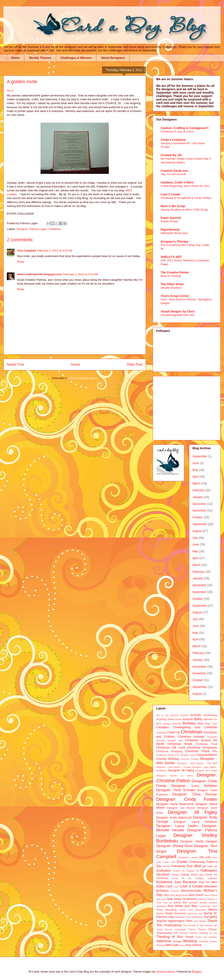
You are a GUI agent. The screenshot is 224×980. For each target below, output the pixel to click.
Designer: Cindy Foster (187, 799)
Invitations (55, 229)
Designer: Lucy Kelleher (194, 786)
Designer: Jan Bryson (181, 808)
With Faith (172, 945)
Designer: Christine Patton (187, 778)
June (196, 463)
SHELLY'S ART (171, 257)
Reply (21, 262)
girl (216, 866)
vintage (177, 941)
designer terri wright (206, 771)
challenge (161, 733)
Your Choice (193, 945)
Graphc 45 (179, 871)
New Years (174, 899)
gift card (208, 866)
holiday (175, 875)
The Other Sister (172, 284)
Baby (198, 719)
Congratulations (207, 755)
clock (193, 755)
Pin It (10, 91)
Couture (185, 759)
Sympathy (211, 917)
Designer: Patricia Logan (32, 229)
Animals (196, 715)
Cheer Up (173, 732)
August (197, 531)
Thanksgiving (173, 925)
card (197, 727)
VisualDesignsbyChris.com (177, 315)
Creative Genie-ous (174, 171)
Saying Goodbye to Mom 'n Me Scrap (184, 210)
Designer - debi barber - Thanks (174, 767)
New (167, 895)
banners (208, 719)
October (198, 517)
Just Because (185, 882)
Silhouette (201, 910)
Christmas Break (180, 744)
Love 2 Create (170, 194)
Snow (169, 913)
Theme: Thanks (197, 929)
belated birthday (172, 724)
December (199, 504)
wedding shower (208, 941)
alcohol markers (179, 715)
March (197, 483)
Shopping (171, 910)
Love (176, 887)
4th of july (162, 715)
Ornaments (190, 899)
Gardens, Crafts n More (177, 182)
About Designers (113, 58)
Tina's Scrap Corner (175, 296)
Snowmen (180, 913)
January (198, 497)
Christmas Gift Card (170, 747)
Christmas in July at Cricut (177, 132)
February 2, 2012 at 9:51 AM (81, 274)
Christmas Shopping (169, 751)
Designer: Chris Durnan (195, 794)
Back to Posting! (171, 276)
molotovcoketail (166, 972)
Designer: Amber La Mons (175, 776)
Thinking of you (208, 933)
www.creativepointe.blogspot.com (39, 274)
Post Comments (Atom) (83, 378)
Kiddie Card (164, 886)
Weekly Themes (40, 58)
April (195, 477)
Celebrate (211, 727)
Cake (214, 724)
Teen (189, 921)
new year (161, 899)
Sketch (213, 910)
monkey (175, 891)
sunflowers (197, 917)
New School (211, 895)
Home (15, 58)
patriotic (202, 899)
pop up (168, 903)
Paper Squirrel (171, 218)
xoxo (182, 945)
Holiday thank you (192, 875)
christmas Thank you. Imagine (172, 755)
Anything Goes (165, 719)
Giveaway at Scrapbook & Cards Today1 (186, 198)
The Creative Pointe (175, 272)
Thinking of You (170, 937)
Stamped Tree (183, 917)
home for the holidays (188, 878)
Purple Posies (169, 221)
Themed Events (188, 933)
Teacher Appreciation (170, 921)
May (195, 470)
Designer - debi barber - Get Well (197, 763)
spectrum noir (195, 913)
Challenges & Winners (76, 58)
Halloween (209, 870)
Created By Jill (171, 155)
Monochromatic (191, 891)
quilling (203, 903)
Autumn (188, 719)
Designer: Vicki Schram (176, 790)
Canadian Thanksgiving (173, 727)
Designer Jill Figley (181, 770)
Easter (182, 862)
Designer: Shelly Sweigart (199, 841)
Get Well (194, 866)
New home (196, 895)
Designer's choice (188, 857)
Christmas (192, 732)
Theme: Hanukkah (175, 929)
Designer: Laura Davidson (195, 822)
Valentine (164, 941)
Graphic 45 (193, 871)
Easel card (169, 862)
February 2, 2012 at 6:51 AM (55, 251)
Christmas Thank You (201, 751)
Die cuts (205, 857)
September (200, 456)
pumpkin (193, 903)
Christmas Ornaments (202, 747)
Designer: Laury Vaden (177, 826)
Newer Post (15, 364)
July (195, 538)
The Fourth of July (193, 925)
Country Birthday (168, 759)
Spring (208, 913)
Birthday (189, 723)
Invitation (212, 878)
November (199, 510)
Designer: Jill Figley (192, 812)
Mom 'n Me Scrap (173, 206)
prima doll (180, 903)
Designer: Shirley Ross (175, 846)
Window (160, 945)
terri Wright (200, 921)
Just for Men (208, 882)
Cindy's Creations (173, 140)
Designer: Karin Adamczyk (174, 817)
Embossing (197, 862)
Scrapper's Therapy (175, 241)
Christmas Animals (191, 737)
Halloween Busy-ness (174, 233)
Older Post (135, 364)
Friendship (178, 866)
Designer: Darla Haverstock (175, 804)
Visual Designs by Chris (178, 311)
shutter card (186, 910)
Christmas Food (206, 744)
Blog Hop (204, 724)
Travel (189, 937)
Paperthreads (170, 230)
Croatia (195, 759)
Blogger (197, 972)
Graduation (164, 871)
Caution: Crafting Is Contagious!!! (185, 128)
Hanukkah (163, 874)
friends (167, 866)
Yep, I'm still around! (173, 174)
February (198, 490)
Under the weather (206, 937)
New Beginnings (179, 895)
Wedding (190, 941)
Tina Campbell (27, 251)
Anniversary (210, 715)
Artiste (179, 719)
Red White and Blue (183, 906)
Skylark (160, 913)
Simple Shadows (171, 288)
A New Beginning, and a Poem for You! (185, 186)
